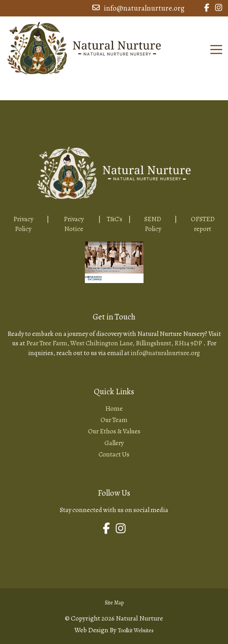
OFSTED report (203, 224)
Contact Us (114, 454)
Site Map (114, 603)
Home (114, 409)
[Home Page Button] (84, 47)
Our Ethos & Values (114, 431)
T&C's (115, 219)
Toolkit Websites (136, 630)
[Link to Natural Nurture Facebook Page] (207, 8)
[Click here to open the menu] (216, 50)
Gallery (114, 443)
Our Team (114, 420)
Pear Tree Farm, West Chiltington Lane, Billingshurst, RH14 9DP (115, 343)
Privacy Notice (74, 224)
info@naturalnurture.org (138, 8)
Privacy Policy (23, 224)
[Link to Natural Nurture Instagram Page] (219, 8)
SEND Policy (153, 224)
